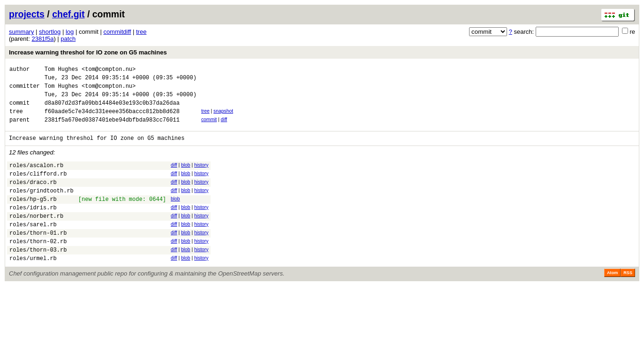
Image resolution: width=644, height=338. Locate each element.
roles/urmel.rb (33, 286)
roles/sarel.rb (33, 247)
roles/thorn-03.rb (38, 276)
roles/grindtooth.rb (42, 207)
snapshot (223, 118)
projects (27, 14)
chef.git (68, 14)
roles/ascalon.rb (36, 178)
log (70, 32)
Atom (612, 301)
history (201, 176)
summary (21, 32)
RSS (628, 301)
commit (209, 128)
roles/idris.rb (33, 227)
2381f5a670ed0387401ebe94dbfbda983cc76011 (112, 129)
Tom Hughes (61, 70)
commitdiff (117, 32)
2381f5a (42, 39)
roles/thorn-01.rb (38, 257)
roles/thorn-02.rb (38, 266)
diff (224, 128)
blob (186, 176)
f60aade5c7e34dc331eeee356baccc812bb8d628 (112, 119)
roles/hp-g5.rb (33, 217)
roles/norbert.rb (36, 237)
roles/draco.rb (33, 197)
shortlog (50, 32)
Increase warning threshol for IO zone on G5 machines (88, 52)
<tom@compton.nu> (109, 70)
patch (68, 39)
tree (141, 32)
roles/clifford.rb (38, 188)
